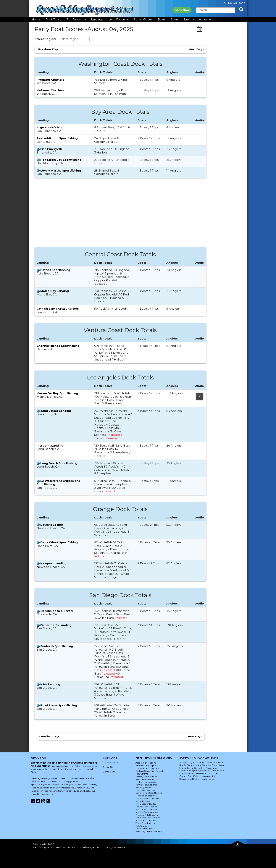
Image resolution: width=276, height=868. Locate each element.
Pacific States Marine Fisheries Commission (202, 765)
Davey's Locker (52, 525)
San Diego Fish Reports (148, 818)
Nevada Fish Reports (146, 807)
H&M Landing (50, 684)
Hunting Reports (145, 787)
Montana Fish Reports (147, 798)
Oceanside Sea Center (57, 611)
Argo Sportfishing (50, 127)
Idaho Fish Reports (145, 790)
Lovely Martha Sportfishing (61, 170)
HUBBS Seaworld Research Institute (198, 773)
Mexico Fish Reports (146, 796)
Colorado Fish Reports (147, 768)
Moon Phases (143, 801)
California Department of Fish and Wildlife (202, 771)
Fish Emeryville (51, 149)
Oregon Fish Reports (147, 815)
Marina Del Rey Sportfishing (57, 393)
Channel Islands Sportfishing (58, 346)
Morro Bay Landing (55, 291)
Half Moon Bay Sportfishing (61, 160)
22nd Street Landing (56, 411)
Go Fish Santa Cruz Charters (58, 309)
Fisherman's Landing (56, 625)
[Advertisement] (120, 214)
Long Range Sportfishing (149, 793)
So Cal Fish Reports (146, 820)
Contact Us (109, 772)
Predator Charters (50, 80)
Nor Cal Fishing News (147, 812)
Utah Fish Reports (145, 829)
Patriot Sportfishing (55, 270)
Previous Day (47, 49)
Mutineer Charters (50, 90)
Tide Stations (142, 826)
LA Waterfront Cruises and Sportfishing (58, 483)
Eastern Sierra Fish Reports (150, 771)
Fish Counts (142, 774)
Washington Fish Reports (149, 831)
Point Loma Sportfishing (59, 705)
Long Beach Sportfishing (59, 463)
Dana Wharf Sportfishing (59, 542)
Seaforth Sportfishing (57, 646)
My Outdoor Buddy (146, 804)
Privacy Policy (110, 762)
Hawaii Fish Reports (146, 785)
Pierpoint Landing (50, 446)
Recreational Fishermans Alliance (197, 779)
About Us (108, 767)
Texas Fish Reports (145, 823)
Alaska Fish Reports (146, 763)
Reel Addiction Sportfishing (57, 138)
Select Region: (45, 39)
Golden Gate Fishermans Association (199, 776)
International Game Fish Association (199, 768)
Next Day (196, 49)
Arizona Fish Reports (147, 766)
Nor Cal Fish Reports (146, 809)
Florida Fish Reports (146, 779)
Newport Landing (53, 563)
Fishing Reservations (146, 776)
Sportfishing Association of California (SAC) (202, 762)
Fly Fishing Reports (146, 782)
